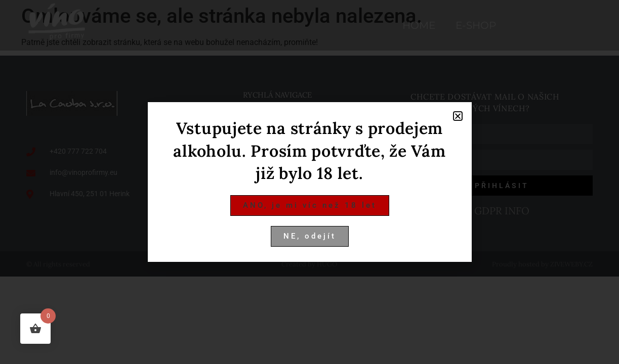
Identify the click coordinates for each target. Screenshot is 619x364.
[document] (309, 182)
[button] (458, 116)
